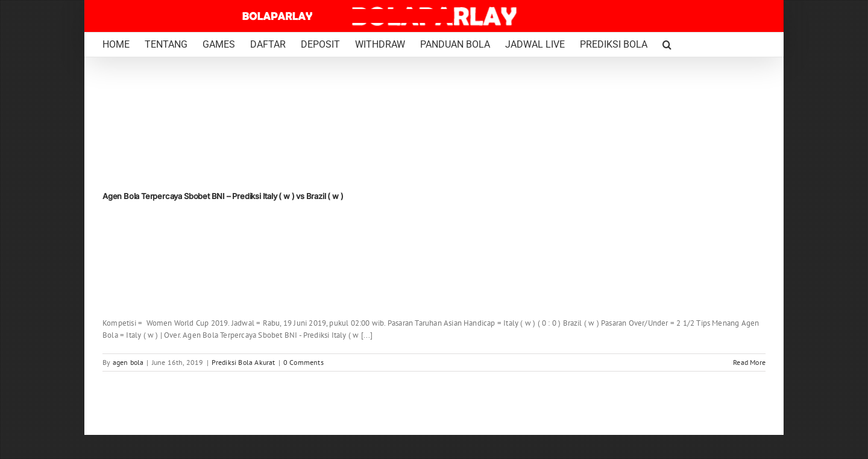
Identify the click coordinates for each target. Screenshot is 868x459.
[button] (667, 45)
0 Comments (303, 362)
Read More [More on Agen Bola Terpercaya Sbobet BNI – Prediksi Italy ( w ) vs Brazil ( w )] (749, 362)
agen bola (128, 362)
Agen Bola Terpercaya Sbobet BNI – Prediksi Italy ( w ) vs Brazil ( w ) (223, 196)
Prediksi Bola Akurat (244, 362)
